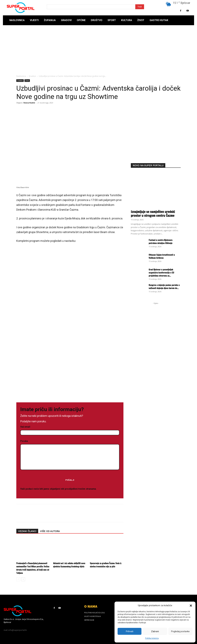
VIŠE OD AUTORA (50, 531)
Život (27, 80)
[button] (191, 606)
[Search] (140, 7)
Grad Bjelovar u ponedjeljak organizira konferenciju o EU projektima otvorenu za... (161, 273)
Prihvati (130, 631)
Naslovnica (21, 76)
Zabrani (155, 631)
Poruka (70, 455)
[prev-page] (18, 579)
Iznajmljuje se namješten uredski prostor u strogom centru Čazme (153, 214)
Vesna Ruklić (29, 103)
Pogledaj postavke (180, 631)
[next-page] (23, 579)
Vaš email (70, 430)
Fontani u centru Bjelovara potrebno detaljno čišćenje (161, 242)
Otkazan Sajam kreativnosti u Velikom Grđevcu (162, 256)
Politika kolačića (152, 638)
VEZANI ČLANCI (27, 531)
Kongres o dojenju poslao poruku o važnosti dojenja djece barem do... (164, 287)
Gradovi (32, 76)
